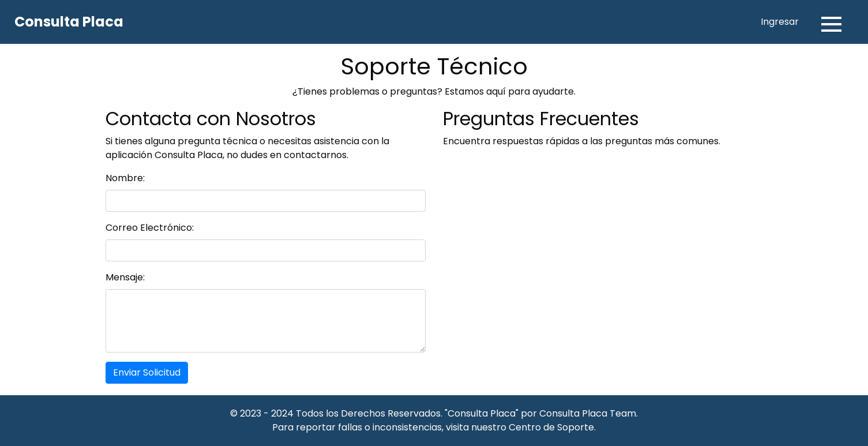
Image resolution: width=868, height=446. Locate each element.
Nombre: (125, 178)
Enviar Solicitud (147, 372)
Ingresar (780, 22)
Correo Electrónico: (150, 228)
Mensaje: (125, 277)
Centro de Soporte (551, 427)
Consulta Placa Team (588, 413)
